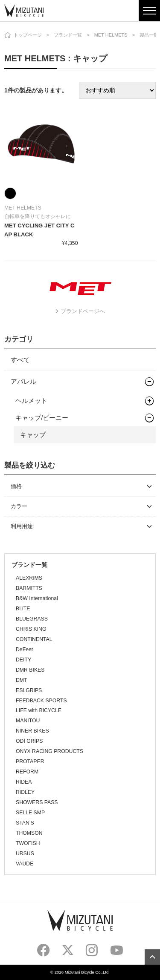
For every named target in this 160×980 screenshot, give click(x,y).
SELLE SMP (30, 813)
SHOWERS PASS (37, 802)
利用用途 (22, 526)
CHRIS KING (31, 629)
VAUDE (25, 864)
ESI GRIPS (29, 690)
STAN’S (25, 823)
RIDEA (24, 782)
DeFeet (24, 650)
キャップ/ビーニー (42, 418)
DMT (22, 680)
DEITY (23, 660)
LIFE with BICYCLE (39, 710)
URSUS (25, 854)
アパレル (23, 381)
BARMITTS (29, 588)
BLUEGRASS (32, 619)
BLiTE (23, 609)
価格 (16, 486)
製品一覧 (149, 35)
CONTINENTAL (34, 639)
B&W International (37, 598)
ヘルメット (31, 401)
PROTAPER (30, 762)
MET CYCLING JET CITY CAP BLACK (39, 230)
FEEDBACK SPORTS (41, 701)
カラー (19, 506)
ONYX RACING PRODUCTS (49, 751)
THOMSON (29, 833)
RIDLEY (25, 792)
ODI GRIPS (29, 741)
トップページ (28, 35)
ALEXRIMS (29, 578)
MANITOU (28, 721)
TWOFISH (28, 843)
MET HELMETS (111, 35)
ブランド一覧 (68, 35)
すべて (20, 360)
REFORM (27, 772)
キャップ (33, 435)
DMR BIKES (30, 670)
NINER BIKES (32, 731)
